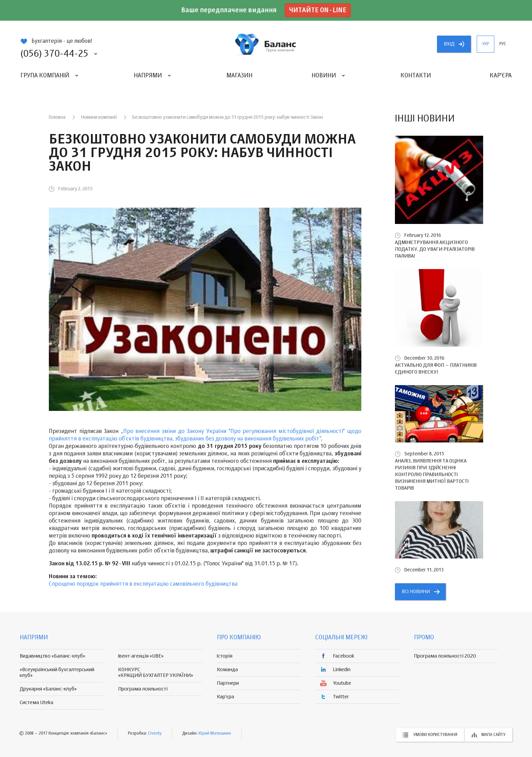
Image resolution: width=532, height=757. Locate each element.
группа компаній (266, 44)
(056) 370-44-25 (54, 54)
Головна (57, 117)
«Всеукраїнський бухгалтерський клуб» (57, 673)
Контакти (416, 76)
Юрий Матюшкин (215, 734)
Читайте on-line (318, 10)
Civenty (155, 734)
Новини (324, 76)
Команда (227, 670)
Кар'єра (501, 76)
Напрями (148, 76)
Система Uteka (36, 703)
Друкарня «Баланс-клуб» (48, 689)
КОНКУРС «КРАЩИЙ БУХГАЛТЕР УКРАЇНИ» (156, 673)
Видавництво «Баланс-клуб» (52, 656)
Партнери (228, 683)
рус (503, 44)
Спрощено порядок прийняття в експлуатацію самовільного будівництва (143, 584)
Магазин (239, 76)
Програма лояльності (143, 689)
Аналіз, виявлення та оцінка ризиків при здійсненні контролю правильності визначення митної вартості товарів (432, 475)
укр (486, 44)
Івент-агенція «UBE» (141, 656)
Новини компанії (99, 117)
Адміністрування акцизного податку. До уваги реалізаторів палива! (435, 249)
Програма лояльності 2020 (445, 656)
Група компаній (45, 76)
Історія (225, 656)
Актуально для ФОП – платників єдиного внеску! (436, 369)
